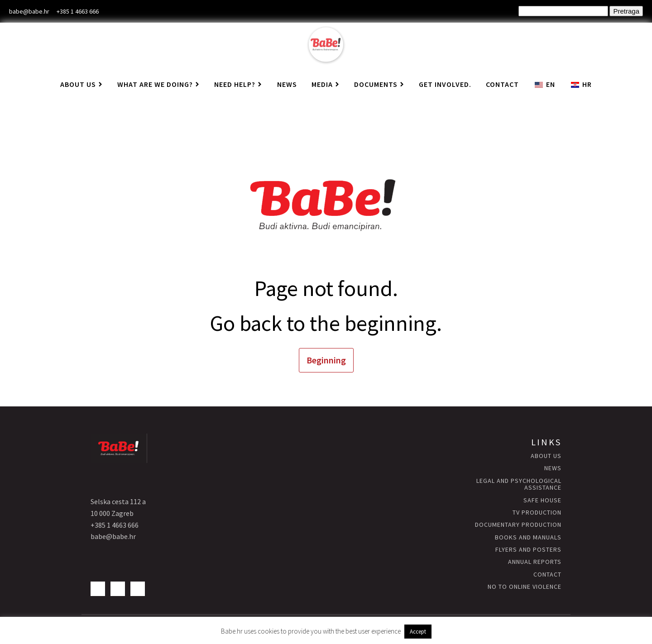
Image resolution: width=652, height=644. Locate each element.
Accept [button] (418, 632)
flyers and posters (528, 550)
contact (547, 575)
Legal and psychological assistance (519, 484)
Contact (502, 84)
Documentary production (518, 525)
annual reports (535, 562)
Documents (379, 84)
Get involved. (445, 84)
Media (326, 84)
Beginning (326, 360)
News (287, 84)
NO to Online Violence (525, 587)
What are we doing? (158, 84)
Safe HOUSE (542, 500)
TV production (537, 513)
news (553, 468)
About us (81, 84)
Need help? (238, 84)
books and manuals (528, 537)
